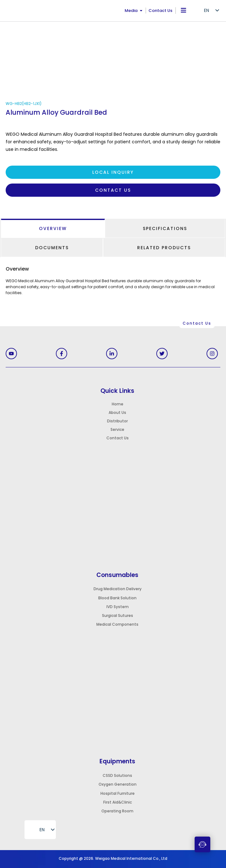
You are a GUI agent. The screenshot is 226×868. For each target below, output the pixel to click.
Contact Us (160, 11)
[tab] (53, 228)
